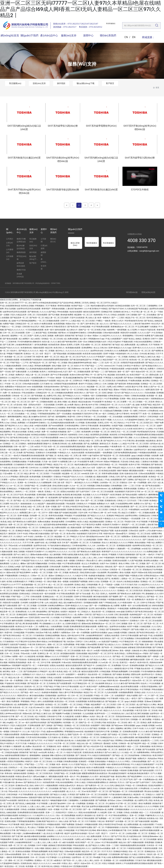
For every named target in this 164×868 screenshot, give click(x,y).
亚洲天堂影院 (35, 617)
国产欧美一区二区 (37, 318)
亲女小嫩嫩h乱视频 (67, 621)
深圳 (67, 292)
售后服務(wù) (16, 83)
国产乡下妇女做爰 (83, 594)
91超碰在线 (10, 683)
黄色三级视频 (19, 552)
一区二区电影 (16, 327)
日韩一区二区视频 (138, 563)
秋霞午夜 (40, 357)
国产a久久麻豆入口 (22, 555)
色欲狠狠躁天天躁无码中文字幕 (85, 414)
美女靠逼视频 (153, 537)
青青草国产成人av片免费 (20, 459)
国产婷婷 (16, 510)
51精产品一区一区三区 (40, 489)
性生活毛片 (156, 324)
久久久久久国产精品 (48, 312)
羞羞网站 (14, 336)
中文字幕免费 (113, 698)
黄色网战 (127, 674)
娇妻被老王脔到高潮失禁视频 (140, 647)
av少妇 (22, 719)
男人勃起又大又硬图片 (127, 513)
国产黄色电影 (89, 710)
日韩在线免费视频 (139, 761)
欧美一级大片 (87, 651)
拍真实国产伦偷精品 (110, 642)
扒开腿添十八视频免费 (116, 549)
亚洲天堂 (123, 662)
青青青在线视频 (64, 306)
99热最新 (68, 516)
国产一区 (61, 507)
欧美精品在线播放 (39, 435)
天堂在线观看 (42, 315)
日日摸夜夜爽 (114, 854)
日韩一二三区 (129, 486)
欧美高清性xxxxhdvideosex (96, 489)
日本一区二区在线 (12, 653)
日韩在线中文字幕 (7, 716)
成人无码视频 (51, 543)
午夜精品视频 (123, 608)
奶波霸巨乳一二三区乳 (150, 740)
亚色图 (66, 626)
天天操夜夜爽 (135, 617)
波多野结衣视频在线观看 (100, 806)
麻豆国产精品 (41, 333)
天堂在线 (124, 462)
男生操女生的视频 (19, 432)
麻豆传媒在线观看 (155, 450)
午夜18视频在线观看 (66, 459)
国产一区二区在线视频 (50, 788)
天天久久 (121, 782)
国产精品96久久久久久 (14, 426)
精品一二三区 (99, 363)
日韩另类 (26, 327)
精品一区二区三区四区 (86, 321)
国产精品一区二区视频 (58, 363)
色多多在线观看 (76, 312)
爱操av (63, 345)
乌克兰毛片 (102, 588)
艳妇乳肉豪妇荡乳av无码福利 (103, 306)
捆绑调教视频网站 (15, 417)
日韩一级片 (61, 638)
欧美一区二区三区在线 (127, 447)
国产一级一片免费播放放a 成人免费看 (105, 606)
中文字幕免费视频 (112, 399)
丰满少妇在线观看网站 (143, 342)
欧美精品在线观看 (109, 471)
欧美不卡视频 (106, 420)
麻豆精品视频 (76, 495)
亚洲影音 (146, 339)
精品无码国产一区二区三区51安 (116, 360)
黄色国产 (126, 525)
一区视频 (111, 588)
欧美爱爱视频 (59, 324)
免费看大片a (139, 504)
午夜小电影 (17, 833)
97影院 (123, 390)
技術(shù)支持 (41, 83)
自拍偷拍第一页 (40, 579)
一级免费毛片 (82, 674)
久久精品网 (102, 812)
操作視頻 (64, 83)
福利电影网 (56, 662)
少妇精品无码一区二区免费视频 (108, 665)
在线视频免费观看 (131, 417)
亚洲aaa (148, 701)
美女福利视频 (30, 495)
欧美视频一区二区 (71, 722)
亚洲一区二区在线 (150, 710)
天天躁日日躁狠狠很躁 (126, 555)
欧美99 (98, 714)
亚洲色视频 (53, 333)
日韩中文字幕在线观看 (90, 426)
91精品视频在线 (57, 399)
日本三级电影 (31, 390)
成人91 (83, 687)
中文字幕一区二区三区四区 (138, 444)
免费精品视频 (141, 656)
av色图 (97, 651)
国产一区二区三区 (154, 563)
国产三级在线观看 (37, 705)
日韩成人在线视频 (28, 809)
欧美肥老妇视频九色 (96, 701)
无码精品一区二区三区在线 (52, 339)
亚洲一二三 (30, 333)
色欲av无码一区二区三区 (146, 372)
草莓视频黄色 (44, 839)
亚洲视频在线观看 (124, 546)
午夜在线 (40, 558)
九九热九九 (15, 563)
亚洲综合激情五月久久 (64, 615)
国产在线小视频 (6, 369)
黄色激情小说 (90, 815)
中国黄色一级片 (89, 396)
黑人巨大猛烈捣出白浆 (85, 779)
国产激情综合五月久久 (33, 782)
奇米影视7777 (136, 414)
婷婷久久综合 (94, 581)
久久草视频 (80, 423)
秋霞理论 (93, 588)
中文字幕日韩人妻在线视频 (134, 441)
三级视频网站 (152, 306)
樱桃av (24, 563)
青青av (80, 579)
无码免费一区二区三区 (39, 516)
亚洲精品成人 (12, 489)
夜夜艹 (102, 603)
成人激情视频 (55, 555)
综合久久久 (41, 674)
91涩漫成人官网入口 (94, 384)
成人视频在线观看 (101, 477)
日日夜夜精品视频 (32, 818)
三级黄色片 (145, 462)
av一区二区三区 (17, 486)
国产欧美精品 (29, 453)
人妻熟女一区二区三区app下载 (17, 429)
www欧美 (85, 474)
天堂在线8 (78, 420)
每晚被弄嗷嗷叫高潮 (59, 800)
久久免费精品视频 (151, 552)
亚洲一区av (83, 342)
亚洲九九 (38, 336)
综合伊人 (14, 351)
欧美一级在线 (102, 555)
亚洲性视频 (41, 495)
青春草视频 (71, 408)
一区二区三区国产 (26, 336)
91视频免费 (41, 830)
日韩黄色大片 (82, 504)
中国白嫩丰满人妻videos (13, 782)
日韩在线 (35, 594)
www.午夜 (45, 617)
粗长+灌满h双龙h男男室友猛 (103, 678)
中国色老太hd (21, 387)
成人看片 (84, 339)
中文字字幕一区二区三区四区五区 (140, 423)
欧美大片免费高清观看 (44, 324)
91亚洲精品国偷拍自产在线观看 (43, 381)
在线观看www (69, 678)
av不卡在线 (112, 513)
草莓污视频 (6, 597)
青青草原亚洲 (18, 558)
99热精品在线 (111, 603)
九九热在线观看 (157, 528)
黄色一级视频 (63, 581)
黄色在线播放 (140, 543)
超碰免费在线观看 (140, 477)
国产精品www (7, 390)
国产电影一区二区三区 (87, 480)
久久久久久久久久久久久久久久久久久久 (126, 540)
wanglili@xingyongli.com (149, 251)
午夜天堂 (139, 710)
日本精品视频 (85, 327)
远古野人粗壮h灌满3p (98, 608)
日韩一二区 (109, 696)
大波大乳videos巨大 (37, 707)
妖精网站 (51, 836)
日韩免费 (71, 854)
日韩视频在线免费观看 (143, 378)
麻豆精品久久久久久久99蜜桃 (87, 483)
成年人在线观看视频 (46, 701)
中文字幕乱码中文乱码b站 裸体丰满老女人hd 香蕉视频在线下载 (41, 642)
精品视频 (111, 375)
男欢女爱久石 (92, 561)
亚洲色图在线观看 (12, 360)
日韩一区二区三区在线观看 (151, 621)
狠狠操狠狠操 (148, 642)
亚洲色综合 (99, 567)
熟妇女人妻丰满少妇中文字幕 (86, 405)
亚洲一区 (126, 839)
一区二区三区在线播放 (15, 414)
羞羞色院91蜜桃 (36, 797)
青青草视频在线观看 (21, 857)
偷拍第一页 (60, 378)
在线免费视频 (57, 626)
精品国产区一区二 (30, 665)
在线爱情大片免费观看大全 (37, 590)
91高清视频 (48, 531)
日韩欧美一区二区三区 (118, 510)
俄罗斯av (62, 333)
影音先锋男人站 (123, 375)
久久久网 (32, 612)
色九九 (96, 348)
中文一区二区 (6, 549)
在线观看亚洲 (82, 608)
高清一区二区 (84, 719)
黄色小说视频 (125, 572)
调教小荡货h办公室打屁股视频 (62, 755)
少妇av (119, 800)
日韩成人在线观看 (118, 315)
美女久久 (105, 543)
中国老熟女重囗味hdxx (110, 651)
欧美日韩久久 (59, 348)
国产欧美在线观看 (153, 486)
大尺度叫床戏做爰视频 (62, 411)
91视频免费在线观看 (77, 660)
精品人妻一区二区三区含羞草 (57, 318)
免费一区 (7, 393)
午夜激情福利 (121, 354)
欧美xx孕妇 (71, 534)
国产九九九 (151, 420)
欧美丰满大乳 (143, 662)
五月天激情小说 (47, 384)
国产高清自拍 (21, 660)
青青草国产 (46, 309)
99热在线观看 (79, 845)
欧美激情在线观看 (93, 453)
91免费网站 (50, 519)
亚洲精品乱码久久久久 (109, 737)
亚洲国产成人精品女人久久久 (109, 644)
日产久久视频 (156, 773)
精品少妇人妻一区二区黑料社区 (70, 381)
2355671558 (55, 283)
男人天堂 (96, 594)
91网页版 (107, 378)
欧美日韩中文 (139, 429)
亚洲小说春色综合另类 (129, 474)
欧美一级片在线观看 (48, 594)
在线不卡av (110, 450)
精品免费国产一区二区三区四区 (104, 705)
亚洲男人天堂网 (73, 345)
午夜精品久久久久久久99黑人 (82, 519)
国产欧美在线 (103, 369)
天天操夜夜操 (39, 635)
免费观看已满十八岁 (68, 462)
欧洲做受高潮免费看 (84, 854)
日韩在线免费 (55, 567)
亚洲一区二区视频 (99, 459)
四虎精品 (133, 357)
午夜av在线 (34, 651)
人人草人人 (76, 689)
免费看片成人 (114, 408)
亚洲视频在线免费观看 (130, 528)
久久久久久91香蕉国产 (96, 357)
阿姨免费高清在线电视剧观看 (33, 456)
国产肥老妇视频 (60, 354)
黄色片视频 (57, 366)
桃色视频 (39, 465)
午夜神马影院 (43, 665)
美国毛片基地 (30, 558)
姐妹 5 (96, 839)
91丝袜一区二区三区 (13, 384)
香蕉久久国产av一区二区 (153, 387)
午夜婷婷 (123, 770)
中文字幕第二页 (137, 678)
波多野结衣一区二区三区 (82, 857)
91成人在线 (106, 857)
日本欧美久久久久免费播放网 (116, 351)
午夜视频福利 (33, 399)
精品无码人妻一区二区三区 (47, 621)
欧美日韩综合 (106, 638)
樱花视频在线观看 (137, 471)
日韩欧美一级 (95, 390)
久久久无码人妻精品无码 (115, 785)
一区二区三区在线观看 (64, 597)
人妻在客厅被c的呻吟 (75, 309)
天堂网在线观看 (34, 725)
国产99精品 (48, 465)
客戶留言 (115, 83)
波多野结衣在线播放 (118, 626)
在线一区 (7, 381)
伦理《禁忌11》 (46, 354)
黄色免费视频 (6, 770)
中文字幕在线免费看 (98, 764)
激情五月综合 (113, 788)
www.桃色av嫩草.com (19, 617)
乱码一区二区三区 (138, 306)
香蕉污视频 (106, 725)
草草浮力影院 (97, 797)
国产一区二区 (99, 827)
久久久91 (61, 674)
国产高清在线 (28, 567)
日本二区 (97, 471)
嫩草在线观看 (18, 621)
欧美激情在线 (27, 348)
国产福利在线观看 (12, 651)
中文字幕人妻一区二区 (141, 312)
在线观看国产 (121, 696)
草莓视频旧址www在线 (63, 680)
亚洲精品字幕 (107, 312)
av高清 (128, 387)
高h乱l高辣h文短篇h (61, 486)
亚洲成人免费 (146, 722)
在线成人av (111, 357)
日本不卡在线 (23, 534)
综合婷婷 (45, 441)
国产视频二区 (51, 456)
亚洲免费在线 (21, 612)
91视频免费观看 (11, 576)
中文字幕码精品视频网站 (27, 321)
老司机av (154, 444)
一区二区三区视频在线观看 (49, 321)
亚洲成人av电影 (34, 432)
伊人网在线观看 (83, 429)
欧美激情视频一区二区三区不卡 (35, 585)
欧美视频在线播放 (99, 698)
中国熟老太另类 (137, 576)
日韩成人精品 (134, 462)
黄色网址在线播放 (151, 561)
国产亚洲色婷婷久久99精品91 (118, 629)
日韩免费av (38, 779)
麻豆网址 (7, 671)
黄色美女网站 (121, 776)
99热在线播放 (158, 689)
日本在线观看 (135, 671)
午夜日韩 (31, 644)
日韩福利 (156, 549)
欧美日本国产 (92, 687)
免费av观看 (145, 528)
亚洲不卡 (56, 462)
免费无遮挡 (59, 336)
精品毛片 (64, 468)
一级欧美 (107, 321)
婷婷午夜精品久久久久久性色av (96, 570)
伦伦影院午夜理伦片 (9, 710)
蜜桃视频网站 (35, 755)
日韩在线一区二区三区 (21, 396)
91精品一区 (99, 696)
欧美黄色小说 (153, 818)
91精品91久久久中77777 (11, 585)
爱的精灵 (107, 743)
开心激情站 (110, 803)
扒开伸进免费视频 (126, 435)
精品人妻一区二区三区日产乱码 (73, 357)
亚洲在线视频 (91, 423)
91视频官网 (18, 354)
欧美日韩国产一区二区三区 (98, 791)
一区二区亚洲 (149, 402)
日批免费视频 (143, 447)
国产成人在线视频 (47, 570)
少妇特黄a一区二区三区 (109, 483)
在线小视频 (40, 848)
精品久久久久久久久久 (113, 710)
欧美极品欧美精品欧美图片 (116, 746)
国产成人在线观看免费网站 (140, 857)
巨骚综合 (58, 477)
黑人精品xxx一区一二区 (29, 647)
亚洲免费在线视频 (137, 665)
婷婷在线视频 (158, 606)
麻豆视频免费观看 (143, 737)
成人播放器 (73, 402)
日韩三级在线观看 (122, 615)
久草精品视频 (105, 671)
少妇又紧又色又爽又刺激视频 (137, 714)
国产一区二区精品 (127, 597)
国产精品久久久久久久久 (15, 330)
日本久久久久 (35, 480)
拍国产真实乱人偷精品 (133, 339)
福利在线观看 (60, 330)
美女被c (115, 444)
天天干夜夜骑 (154, 345)
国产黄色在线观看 (10, 339)
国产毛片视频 (54, 315)
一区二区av (24, 767)
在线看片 (119, 450)
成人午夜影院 (41, 716)
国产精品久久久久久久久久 (121, 324)
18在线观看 (123, 465)
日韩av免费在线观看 (132, 740)
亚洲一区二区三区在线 (80, 656)
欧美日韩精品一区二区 (108, 465)
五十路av (88, 336)
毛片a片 (117, 393)
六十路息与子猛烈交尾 (147, 330)
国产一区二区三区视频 (95, 501)
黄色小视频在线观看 (79, 669)
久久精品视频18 (23, 599)
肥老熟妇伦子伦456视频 (83, 471)
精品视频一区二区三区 (96, 387)
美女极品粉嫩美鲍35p (75, 378)
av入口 (38, 692)
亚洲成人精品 (80, 585)
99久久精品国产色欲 (106, 740)
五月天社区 (132, 501)
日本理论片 (5, 725)
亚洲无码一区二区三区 (34, 687)
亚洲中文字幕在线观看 (83, 597)
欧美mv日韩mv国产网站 (80, 375)
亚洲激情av (156, 414)
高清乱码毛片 (62, 812)
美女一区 (76, 324)
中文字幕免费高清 (7, 624)
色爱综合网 (101, 549)
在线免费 (155, 456)
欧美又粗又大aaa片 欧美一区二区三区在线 (58, 818)
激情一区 (121, 372)
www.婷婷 (57, 863)
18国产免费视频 (68, 824)
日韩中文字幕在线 (148, 603)
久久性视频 (55, 617)
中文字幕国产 (49, 740)
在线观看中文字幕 (36, 603)
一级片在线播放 (13, 450)
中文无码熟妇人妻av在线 (24, 588)
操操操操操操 (26, 504)
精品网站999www (154, 498)
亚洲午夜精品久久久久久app (120, 348)
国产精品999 (136, 743)
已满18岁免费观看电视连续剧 (125, 453)
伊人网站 (143, 651)
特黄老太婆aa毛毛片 (24, 776)
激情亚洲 (12, 534)
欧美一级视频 (70, 561)
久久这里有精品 (65, 857)
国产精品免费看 (94, 647)
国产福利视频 (132, 558)
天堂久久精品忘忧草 (19, 315)
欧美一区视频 (54, 809)
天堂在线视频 (150, 393)
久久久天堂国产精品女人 (79, 764)
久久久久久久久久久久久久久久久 (144, 809)
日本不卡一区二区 (118, 833)
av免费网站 (85, 531)
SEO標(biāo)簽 (132, 292)
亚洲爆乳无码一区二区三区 (84, 749)
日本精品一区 (41, 581)
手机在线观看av (28, 393)
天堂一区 (130, 599)
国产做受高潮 (121, 384)
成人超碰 (12, 321)
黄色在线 (109, 567)
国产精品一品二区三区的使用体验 (27, 501)
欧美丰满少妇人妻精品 (51, 866)
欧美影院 (66, 495)
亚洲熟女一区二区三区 (147, 489)
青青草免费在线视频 (92, 420)
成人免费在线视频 (71, 339)
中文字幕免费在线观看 (101, 327)
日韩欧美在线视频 (138, 396)
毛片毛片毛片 (52, 854)
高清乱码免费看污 (156, 785)
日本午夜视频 (49, 420)
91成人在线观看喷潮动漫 (10, 306)
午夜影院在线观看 (117, 369)
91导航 (57, 687)
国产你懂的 (117, 674)
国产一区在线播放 (64, 414)
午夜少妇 (101, 821)
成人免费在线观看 (128, 345)
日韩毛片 (143, 417)
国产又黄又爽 (9, 345)
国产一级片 (130, 372)
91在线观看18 (98, 402)
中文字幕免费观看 (32, 629)
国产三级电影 (47, 725)
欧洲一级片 (49, 330)
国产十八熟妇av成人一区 (148, 698)
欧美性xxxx (157, 722)
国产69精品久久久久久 (72, 396)
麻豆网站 (147, 381)
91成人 (78, 459)
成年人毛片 (152, 483)
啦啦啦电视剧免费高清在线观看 (85, 662)
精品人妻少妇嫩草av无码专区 (35, 417)
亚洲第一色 (22, 483)
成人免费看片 (24, 339)
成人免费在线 (142, 345)
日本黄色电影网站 (72, 426)
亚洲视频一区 (104, 728)
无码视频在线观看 (91, 603)
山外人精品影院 (51, 603)
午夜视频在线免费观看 (147, 453)
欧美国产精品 (107, 390)
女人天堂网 (132, 330)
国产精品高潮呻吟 (24, 572)
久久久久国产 (151, 728)
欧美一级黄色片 (104, 318)
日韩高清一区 (115, 570)
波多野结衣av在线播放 (101, 848)
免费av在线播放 (44, 522)
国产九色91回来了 (84, 492)
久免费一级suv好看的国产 (14, 818)
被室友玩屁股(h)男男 (92, 312)
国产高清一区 (69, 860)
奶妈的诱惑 (11, 599)
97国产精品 (48, 687)
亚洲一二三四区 (113, 845)
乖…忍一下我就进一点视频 (109, 585)
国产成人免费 (127, 477)
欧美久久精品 (83, 522)
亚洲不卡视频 (109, 354)
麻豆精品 (151, 354)
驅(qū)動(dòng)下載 (89, 83)
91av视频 (66, 714)
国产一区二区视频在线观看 (80, 372)
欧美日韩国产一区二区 (139, 375)
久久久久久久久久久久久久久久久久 (18, 579)
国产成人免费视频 (91, 444)
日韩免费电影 (104, 621)
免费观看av (9, 387)
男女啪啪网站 (61, 827)
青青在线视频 (130, 725)
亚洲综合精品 (25, 594)
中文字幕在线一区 (95, 411)
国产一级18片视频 (73, 806)
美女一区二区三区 (127, 806)
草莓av (32, 534)
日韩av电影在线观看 (111, 333)
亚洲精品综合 (30, 621)
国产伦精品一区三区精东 (118, 734)
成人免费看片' (51, 450)
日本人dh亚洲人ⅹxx (93, 642)
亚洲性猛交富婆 (34, 660)
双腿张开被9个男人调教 (123, 438)
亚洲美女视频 (10, 821)
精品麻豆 (62, 429)
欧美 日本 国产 (64, 543)
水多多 (92, 716)
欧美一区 (147, 414)
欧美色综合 (16, 393)
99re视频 (97, 857)
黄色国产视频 (19, 590)
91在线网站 (30, 633)
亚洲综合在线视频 (139, 537)
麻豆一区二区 (134, 722)
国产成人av (131, 782)
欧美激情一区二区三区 (84, 498)
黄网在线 (143, 818)
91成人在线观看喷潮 (114, 480)
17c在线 (119, 366)
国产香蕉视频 (37, 396)
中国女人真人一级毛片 (30, 570)
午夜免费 (114, 447)
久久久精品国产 (39, 504)
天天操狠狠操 (95, 543)
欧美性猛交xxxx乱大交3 (58, 372)
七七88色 (149, 429)
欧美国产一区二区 (27, 510)
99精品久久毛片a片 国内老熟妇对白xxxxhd (88, 537)
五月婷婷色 (51, 683)
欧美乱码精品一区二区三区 (27, 528)
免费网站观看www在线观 (140, 608)
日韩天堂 (88, 615)
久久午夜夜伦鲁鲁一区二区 (129, 603)
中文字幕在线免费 (23, 740)
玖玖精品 (58, 779)
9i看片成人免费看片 (148, 369)
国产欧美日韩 (73, 327)
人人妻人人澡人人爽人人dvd (91, 558)
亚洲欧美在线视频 (54, 495)
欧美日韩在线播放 (83, 678)
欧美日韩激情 (116, 495)
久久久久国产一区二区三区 (33, 519)
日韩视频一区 (136, 719)
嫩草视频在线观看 (138, 660)
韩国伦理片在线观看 (129, 333)
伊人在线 (59, 420)
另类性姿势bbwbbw (150, 836)
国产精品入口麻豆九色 (147, 357)
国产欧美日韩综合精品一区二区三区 (25, 438)
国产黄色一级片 (69, 779)
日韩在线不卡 (23, 480)
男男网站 (119, 740)
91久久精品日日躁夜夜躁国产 (100, 755)
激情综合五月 (105, 444)
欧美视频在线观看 (73, 348)
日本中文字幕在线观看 (20, 381)
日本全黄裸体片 (72, 441)
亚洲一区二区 (68, 366)
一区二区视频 (122, 357)
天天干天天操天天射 (129, 585)
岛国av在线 (71, 429)
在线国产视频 (117, 426)
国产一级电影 (153, 656)
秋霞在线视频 (155, 468)
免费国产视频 (9, 324)
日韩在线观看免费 (142, 638)
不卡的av (51, 378)
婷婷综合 (113, 782)
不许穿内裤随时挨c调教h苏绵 (29, 342)
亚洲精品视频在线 (7, 740)
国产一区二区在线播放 (147, 315)
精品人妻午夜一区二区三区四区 (37, 474)
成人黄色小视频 (61, 402)
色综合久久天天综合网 (21, 549)
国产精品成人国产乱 (103, 579)
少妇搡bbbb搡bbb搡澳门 (32, 833)
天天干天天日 (107, 851)
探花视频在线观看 (75, 354)
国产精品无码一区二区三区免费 (148, 480)
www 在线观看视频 (35, 387)
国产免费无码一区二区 (94, 785)
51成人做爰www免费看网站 (53, 731)
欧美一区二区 (54, 447)
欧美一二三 (60, 647)
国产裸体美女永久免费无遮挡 (25, 522)
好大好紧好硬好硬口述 (142, 606)
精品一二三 (144, 812)
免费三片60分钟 (140, 411)
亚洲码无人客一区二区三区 (140, 351)
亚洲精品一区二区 (7, 531)
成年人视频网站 (117, 728)
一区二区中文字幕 (43, 662)
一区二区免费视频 (133, 549)
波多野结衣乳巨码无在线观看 (29, 309)
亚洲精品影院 (22, 615)
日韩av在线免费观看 (147, 474)
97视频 (93, 555)
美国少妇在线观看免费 (88, 812)
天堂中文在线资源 (77, 318)
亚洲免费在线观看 (130, 731)
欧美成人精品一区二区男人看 (91, 441)
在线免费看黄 (56, 660)
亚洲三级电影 (108, 393)
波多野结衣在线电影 (39, 722)
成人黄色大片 (72, 330)
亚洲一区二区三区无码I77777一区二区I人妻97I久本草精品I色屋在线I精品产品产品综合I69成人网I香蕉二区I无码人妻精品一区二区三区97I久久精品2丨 (80, 9)
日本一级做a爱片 (16, 728)
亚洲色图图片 (47, 477)
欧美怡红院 (74, 572)
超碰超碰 (45, 755)
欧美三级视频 (48, 336)
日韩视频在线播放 (122, 809)
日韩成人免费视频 (18, 423)
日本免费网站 (71, 522)
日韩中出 (142, 854)
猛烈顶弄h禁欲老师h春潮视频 (56, 525)
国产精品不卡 (89, 665)
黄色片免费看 (133, 696)
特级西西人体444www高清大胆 (41, 615)
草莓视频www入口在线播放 (55, 408)
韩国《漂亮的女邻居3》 (33, 405)
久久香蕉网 (44, 468)
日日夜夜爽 (42, 606)
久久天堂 (72, 552)
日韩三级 (4, 453)
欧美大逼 (46, 342)
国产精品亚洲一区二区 (19, 318)
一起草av (12, 480)
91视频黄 (92, 504)
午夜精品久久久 (64, 453)
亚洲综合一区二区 (31, 354)
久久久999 (78, 680)
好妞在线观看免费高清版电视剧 (56, 360)
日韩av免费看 (91, 644)
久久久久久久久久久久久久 (101, 656)
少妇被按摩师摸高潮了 (24, 345)
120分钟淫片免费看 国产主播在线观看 (80, 399)
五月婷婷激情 (76, 714)
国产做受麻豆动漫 (66, 498)
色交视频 (86, 495)
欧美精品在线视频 (123, 306)
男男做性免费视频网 (43, 366)
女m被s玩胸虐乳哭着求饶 (139, 707)
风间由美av (152, 758)
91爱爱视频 (44, 399)
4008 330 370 (141, 240)
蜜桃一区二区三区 (43, 510)
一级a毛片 (16, 456)
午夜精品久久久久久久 (12, 638)
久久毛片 (73, 480)
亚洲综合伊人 (96, 429)
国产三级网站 (129, 480)
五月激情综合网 (98, 617)
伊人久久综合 (133, 354)
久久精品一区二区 (129, 752)
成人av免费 (69, 405)
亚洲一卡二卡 (123, 707)
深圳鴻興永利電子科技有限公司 (23, 283)
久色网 (34, 653)
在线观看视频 (82, 701)
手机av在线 (13, 546)
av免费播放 (110, 689)
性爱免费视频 (54, 608)
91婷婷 (66, 579)
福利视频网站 (61, 417)
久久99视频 (86, 689)
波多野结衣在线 (97, 351)
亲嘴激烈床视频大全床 (97, 342)
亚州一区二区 (28, 854)
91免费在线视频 (135, 381)
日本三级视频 (132, 315)
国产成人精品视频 (153, 360)
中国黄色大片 (37, 531)
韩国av (69, 324)
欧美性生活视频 (28, 306)
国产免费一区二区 (154, 579)
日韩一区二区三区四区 (127, 705)
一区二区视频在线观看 (147, 513)
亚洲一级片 (155, 510)
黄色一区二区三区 (8, 615)
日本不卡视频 (42, 845)
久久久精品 (36, 441)
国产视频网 (87, 528)
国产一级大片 (60, 531)
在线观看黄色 (67, 471)
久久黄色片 (18, 537)
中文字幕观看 (142, 522)
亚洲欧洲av (129, 450)
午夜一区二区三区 (80, 411)
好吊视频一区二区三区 (101, 432)
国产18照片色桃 (58, 806)
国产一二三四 (28, 447)
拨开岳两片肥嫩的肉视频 (37, 563)
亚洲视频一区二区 (108, 581)
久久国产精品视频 (135, 561)
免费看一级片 (126, 606)
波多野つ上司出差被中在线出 (32, 450)
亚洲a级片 (80, 824)
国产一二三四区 (118, 318)
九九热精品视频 (49, 501)
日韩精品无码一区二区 (24, 324)
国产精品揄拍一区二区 (115, 701)
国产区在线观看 (149, 749)
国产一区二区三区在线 (25, 716)
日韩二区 (32, 315)
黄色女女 (109, 683)
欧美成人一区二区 (55, 752)
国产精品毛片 (68, 767)
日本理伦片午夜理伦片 (132, 366)
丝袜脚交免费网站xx (56, 606)
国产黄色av (129, 378)
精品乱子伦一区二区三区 (135, 318)
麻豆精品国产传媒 (107, 776)
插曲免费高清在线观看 (56, 504)
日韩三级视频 (105, 507)
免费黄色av (66, 633)
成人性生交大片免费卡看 (18, 468)
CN (126, 37)
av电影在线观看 (132, 369)
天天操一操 (47, 462)
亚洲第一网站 (125, 399)
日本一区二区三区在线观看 (14, 333)
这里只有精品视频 (8, 698)
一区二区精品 (31, 414)
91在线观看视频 (80, 516)
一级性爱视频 (121, 330)
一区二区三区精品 (76, 705)
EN (134, 37)
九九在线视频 (88, 714)
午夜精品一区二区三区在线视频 (68, 651)
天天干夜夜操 (51, 306)
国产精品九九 (141, 597)
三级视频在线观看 (47, 629)
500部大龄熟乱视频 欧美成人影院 (76, 555)
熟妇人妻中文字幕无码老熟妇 (127, 689)
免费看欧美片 (140, 599)
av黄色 (35, 572)
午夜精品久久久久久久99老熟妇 (116, 519)
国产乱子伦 (102, 375)
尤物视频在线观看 (131, 426)
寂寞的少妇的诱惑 (68, 492)
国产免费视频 (101, 800)
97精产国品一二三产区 (20, 363)
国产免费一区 (42, 498)
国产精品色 (5, 749)
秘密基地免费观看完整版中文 (40, 444)
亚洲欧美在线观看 (7, 776)
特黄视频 (91, 486)
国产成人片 (50, 827)
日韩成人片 (122, 501)
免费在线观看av (17, 629)
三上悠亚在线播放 (100, 408)
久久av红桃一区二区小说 (109, 662)
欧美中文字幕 (135, 465)
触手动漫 (144, 635)
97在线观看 (125, 408)
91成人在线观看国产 (114, 339)
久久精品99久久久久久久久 (111, 336)
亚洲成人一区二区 (52, 492)
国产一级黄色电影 (75, 570)
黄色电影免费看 (67, 315)
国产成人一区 (151, 504)
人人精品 (73, 321)
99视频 (9, 354)
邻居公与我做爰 (157, 707)
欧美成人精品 (6, 522)
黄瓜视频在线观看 (59, 510)
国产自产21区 (37, 740)
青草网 (6, 728)
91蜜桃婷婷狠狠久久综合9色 (117, 827)
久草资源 (49, 540)
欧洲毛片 (80, 815)
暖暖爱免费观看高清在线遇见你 (95, 773)
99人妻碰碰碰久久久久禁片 (153, 594)
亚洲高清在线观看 (120, 561)
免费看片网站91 (62, 519)
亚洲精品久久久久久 (64, 576)
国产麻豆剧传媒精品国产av (81, 360)
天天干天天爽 (28, 543)
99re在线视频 (63, 312)
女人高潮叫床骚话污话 (72, 624)
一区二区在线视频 (99, 417)
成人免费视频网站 (116, 489)
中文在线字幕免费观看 (44, 588)
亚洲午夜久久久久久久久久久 (144, 348)
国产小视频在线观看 (136, 842)
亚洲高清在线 (88, 752)
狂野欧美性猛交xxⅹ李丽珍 (119, 396)
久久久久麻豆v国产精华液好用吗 (64, 342)
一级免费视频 (19, 369)
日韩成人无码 (114, 477)
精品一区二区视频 (47, 351)
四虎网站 (65, 567)
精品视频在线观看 (84, 408)
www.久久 (64, 438)
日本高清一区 (152, 845)
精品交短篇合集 (85, 402)
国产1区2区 (92, 740)
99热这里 (116, 468)
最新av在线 (11, 572)
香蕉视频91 (17, 665)
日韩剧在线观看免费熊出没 (98, 782)
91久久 (107, 315)
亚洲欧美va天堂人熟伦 (25, 785)
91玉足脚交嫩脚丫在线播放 (147, 327)
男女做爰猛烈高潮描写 (30, 758)
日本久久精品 (28, 366)
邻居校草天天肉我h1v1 (112, 525)
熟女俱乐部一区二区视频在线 (104, 612)
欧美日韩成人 (61, 570)
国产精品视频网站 (55, 722)
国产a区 (51, 417)
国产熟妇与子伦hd (116, 309)
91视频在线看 (127, 342)
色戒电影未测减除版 (58, 432)
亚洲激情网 (157, 701)
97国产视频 (139, 644)
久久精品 (153, 447)
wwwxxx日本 (109, 366)
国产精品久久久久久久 (97, 516)
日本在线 (143, 354)
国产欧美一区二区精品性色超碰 (18, 435)
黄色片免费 (157, 617)
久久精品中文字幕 (80, 576)
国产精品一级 (92, 621)
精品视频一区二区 (62, 537)
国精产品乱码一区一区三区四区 (80, 734)
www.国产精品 (75, 525)
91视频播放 (81, 621)
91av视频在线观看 (123, 588)
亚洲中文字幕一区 (45, 411)
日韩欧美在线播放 (103, 486)
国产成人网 (107, 429)
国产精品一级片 (27, 692)
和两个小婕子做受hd (91, 456)
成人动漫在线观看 (42, 794)
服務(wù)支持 (82, 64)
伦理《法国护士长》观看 (101, 468)
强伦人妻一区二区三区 (106, 716)
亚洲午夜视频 (23, 516)
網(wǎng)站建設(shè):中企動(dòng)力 (50, 292)
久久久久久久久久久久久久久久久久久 (127, 552)
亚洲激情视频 (102, 396)
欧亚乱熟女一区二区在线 (65, 701)
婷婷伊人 (19, 492)
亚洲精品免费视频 (53, 635)
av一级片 (103, 414)
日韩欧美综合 (146, 755)
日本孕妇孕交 (124, 498)
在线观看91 (70, 674)
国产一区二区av (157, 696)
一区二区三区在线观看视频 (129, 459)
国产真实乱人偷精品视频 (26, 803)
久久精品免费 (117, 378)
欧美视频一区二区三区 (14, 357)
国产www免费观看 (56, 426)
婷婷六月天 (8, 411)
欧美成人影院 (40, 854)
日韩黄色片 (81, 561)
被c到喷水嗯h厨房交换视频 (35, 836)
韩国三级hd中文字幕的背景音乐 (54, 327)
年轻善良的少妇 (118, 714)
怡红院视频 (86, 459)
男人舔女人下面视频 (36, 827)
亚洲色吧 (82, 761)
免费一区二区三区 (16, 525)
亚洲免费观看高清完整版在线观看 (83, 626)
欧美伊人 (44, 372)
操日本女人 (126, 312)
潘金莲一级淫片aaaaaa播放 (98, 447)
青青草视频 (120, 558)
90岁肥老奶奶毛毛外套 (134, 321)
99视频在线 (115, 462)
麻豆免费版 (147, 719)
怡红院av (17, 411)
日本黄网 (60, 405)
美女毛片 (99, 399)
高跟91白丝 (64, 480)
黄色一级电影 (125, 651)
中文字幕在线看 (46, 680)
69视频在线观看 (54, 824)
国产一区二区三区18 (50, 480)
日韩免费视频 (117, 486)
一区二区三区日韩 (145, 558)
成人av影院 (36, 339)
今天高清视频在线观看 (35, 330)
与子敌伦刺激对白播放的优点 (59, 546)
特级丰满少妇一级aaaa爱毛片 (116, 534)
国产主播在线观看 (19, 372)
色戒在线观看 (97, 354)
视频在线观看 (39, 348)
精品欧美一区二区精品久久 (80, 612)
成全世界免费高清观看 (130, 687)
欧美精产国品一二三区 (81, 306)
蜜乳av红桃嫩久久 (28, 498)
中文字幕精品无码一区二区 (130, 642)
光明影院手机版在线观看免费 (133, 363)
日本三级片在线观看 (25, 698)
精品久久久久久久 (129, 468)
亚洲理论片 (141, 498)
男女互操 (85, 806)
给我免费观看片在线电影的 (32, 360)
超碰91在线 (40, 543)
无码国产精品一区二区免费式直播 (38, 486)
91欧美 (77, 728)
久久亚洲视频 (33, 372)
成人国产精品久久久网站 (97, 660)
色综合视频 (20, 737)
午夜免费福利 (134, 510)
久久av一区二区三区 (78, 486)
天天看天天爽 (158, 827)
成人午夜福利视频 (29, 411)
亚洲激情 (117, 312)
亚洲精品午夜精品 (23, 531)
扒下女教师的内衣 (37, 471)
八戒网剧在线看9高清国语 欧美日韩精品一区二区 (67, 770)
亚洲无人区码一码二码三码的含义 (112, 423)
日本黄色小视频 (55, 563)
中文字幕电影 (66, 617)
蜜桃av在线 (86, 624)
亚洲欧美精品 (154, 507)
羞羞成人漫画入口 (53, 848)
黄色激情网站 (105, 426)
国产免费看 (156, 351)
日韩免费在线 (122, 381)
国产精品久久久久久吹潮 (122, 429)
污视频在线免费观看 (13, 366)
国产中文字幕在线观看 (60, 375)
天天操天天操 (141, 860)
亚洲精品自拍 (145, 516)
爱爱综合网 (136, 674)
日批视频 (89, 477)
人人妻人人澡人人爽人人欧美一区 (48, 842)
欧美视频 (154, 462)
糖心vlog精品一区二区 (12, 722)
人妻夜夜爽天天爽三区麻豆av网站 (125, 797)
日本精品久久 (25, 576)
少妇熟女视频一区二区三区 (107, 749)
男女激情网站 (113, 572)
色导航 (151, 459)
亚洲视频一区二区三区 (96, 803)
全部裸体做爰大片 (20, 581)
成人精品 (57, 390)
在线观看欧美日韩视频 (97, 599)
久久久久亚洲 (6, 621)
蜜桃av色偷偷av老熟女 (40, 555)
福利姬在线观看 (20, 773)
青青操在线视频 (58, 309)
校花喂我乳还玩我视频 (100, 435)
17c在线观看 (56, 474)
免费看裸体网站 (106, 438)
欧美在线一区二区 (137, 360)
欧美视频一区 (152, 396)
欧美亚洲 (87, 354)
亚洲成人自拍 (140, 692)
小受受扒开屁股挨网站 (149, 687)
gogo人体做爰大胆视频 (141, 456)
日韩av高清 (131, 390)
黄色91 (81, 384)
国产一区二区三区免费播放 (123, 638)
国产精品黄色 (140, 567)
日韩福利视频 (92, 585)
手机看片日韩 (130, 522)
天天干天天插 (21, 743)
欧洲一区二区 (91, 369)
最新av (52, 576)
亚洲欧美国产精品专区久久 (47, 821)
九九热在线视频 (31, 839)
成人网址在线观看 (53, 471)
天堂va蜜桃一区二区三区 (91, 345)
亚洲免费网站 (87, 348)
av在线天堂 (147, 549)
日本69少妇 (34, 468)
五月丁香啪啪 (45, 758)
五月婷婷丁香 (30, 357)
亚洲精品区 (78, 797)
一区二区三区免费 (19, 399)
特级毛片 (29, 761)
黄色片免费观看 (13, 701)
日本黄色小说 (19, 390)
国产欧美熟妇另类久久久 (152, 366)
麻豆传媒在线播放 (43, 534)
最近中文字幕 (137, 387)
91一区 (93, 375)
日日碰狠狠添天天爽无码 (57, 435)
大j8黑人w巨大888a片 (115, 387)
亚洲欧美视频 (133, 770)
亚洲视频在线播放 (57, 441)
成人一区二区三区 (56, 585)
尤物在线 (132, 633)
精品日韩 (49, 348)
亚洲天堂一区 (102, 815)
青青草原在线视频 (39, 459)
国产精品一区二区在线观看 (124, 656)
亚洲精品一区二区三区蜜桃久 (15, 444)
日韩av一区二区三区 (39, 576)
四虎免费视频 (70, 815)
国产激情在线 (33, 312)
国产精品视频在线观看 (35, 540)
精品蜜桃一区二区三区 (83, 315)
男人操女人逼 (91, 318)
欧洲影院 (116, 579)
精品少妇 (123, 842)
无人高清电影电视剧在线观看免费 (40, 369)
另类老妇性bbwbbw (52, 387)
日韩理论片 (13, 767)
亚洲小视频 (112, 459)
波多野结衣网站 (132, 516)
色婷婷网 (111, 330)
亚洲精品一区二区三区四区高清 (103, 381)
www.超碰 (120, 612)
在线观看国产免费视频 (79, 581)
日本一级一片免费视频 (138, 483)
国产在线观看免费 (54, 579)
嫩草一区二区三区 (52, 357)
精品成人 (101, 480)
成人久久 (141, 390)
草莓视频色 (40, 306)
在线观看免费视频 (127, 860)
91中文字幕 (25, 441)
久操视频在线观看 (41, 567)
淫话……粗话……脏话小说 (20, 420)
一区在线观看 (135, 519)
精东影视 (114, 435)
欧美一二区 (34, 626)
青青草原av (78, 710)
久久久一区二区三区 (148, 426)
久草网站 (97, 528)
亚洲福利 (110, 516)
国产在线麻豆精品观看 (68, 513)
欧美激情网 (86, 432)
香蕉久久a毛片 (118, 321)
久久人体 (94, 507)
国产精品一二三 (98, 372)
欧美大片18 (79, 366)
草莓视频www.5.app (97, 339)
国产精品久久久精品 (58, 794)
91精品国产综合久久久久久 (73, 477)
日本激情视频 (51, 453)
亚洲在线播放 (145, 746)
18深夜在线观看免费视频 (89, 638)
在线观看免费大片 (39, 378)
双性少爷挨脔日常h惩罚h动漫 (78, 507)
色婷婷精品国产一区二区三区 (142, 615)
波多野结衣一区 (64, 696)
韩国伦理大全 (23, 696)
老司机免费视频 (41, 345)
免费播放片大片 (103, 504)
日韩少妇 (104, 348)
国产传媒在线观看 (143, 821)
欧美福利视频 (35, 477)
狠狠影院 (118, 669)
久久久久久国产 (144, 333)
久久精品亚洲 (21, 689)
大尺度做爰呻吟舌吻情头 (76, 333)
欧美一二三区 (17, 671)
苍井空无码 (125, 719)
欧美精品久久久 (26, 815)
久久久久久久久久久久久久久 (78, 351)
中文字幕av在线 (7, 608)
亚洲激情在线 (111, 501)
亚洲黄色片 (40, 453)
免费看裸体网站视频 (120, 857)
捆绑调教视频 (154, 495)
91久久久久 (109, 669)
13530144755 (142, 247)
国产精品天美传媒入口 (86, 549)
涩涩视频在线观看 (81, 866)
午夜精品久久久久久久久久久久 (41, 743)
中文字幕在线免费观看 (50, 438)
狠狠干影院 (52, 459)
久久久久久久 (118, 420)
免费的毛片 (20, 375)
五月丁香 (62, 854)
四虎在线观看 (125, 456)
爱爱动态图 (154, 375)
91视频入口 (97, 360)
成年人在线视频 (105, 561)
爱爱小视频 (54, 513)
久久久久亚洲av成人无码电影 (146, 438)
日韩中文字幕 (41, 770)
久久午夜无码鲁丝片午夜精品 (96, 309)
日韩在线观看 (36, 597)
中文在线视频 (155, 683)
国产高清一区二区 (94, 393)
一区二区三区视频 (135, 402)
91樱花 (99, 321)
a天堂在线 (18, 405)
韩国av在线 (143, 572)
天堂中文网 (83, 513)
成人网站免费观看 (122, 678)
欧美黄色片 (99, 752)
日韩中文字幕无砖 (45, 390)
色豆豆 (135, 767)
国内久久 (45, 660)
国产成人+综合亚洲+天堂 (94, 746)
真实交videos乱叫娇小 (141, 399)
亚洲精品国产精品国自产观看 (102, 531)
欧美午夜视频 (113, 770)
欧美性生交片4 (22, 626)
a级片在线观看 (68, 842)
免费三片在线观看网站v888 (122, 504)
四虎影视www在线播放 (30, 734)
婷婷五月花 (116, 432)
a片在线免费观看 (26, 546)
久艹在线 (4, 468)
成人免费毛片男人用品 (53, 396)
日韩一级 (18, 447)
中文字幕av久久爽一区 (98, 513)
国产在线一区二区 (58, 534)
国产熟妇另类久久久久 (69, 698)
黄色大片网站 (124, 563)
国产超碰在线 (37, 420)
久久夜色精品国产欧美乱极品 (137, 309)
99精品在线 (119, 516)
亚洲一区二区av (153, 660)
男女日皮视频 (10, 309)
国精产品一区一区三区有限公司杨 (92, 330)
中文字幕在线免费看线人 (119, 815)
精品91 (158, 492)
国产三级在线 (149, 540)
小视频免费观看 (52, 785)
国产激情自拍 (111, 372)
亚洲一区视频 (51, 507)
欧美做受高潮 (54, 345)
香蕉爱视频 (150, 842)
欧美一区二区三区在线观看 (11, 788)
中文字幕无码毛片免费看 (91, 525)
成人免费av (79, 615)
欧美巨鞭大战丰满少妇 (50, 734)
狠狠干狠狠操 (142, 468)
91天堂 (44, 447)
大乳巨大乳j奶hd (114, 342)
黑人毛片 (4, 546)
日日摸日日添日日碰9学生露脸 (63, 489)
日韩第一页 (128, 411)
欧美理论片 (51, 638)
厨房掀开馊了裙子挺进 (74, 336)
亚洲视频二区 (116, 731)
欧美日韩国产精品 (32, 719)
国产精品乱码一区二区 (39, 363)
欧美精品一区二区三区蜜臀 (116, 402)
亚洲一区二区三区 (113, 537)
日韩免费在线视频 (95, 333)
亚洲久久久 (73, 812)
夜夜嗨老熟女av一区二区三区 (123, 327)
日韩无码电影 (153, 417)
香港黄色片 (112, 608)
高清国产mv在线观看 (9, 800)
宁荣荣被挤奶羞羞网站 (47, 414)
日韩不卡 (64, 321)
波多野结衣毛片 (61, 369)
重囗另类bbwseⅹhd (76, 369)
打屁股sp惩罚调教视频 (113, 411)
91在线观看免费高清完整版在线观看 (149, 435)
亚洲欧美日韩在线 (60, 444)
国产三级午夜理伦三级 (90, 324)
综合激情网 (102, 572)
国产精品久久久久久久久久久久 (73, 387)
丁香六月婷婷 (143, 501)
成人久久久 (105, 324)
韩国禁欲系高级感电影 (18, 662)
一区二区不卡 (63, 450)
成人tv (3, 572)
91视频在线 (68, 420)
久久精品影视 (30, 656)
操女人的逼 (29, 426)
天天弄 (29, 737)
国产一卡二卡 (145, 696)
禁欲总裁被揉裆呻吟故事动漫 (80, 363)
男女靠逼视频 (82, 599)
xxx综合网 (145, 510)
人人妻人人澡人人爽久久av (80, 468)
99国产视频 (55, 468)
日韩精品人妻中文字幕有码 (118, 414)
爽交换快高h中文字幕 (12, 669)
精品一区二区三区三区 (21, 402)
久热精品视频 (145, 626)
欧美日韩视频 (21, 683)
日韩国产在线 (112, 576)
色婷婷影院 (98, 315)
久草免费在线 (153, 411)
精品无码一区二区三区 (91, 851)
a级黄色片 (58, 860)
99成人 (34, 701)
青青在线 (16, 498)
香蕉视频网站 (128, 336)
